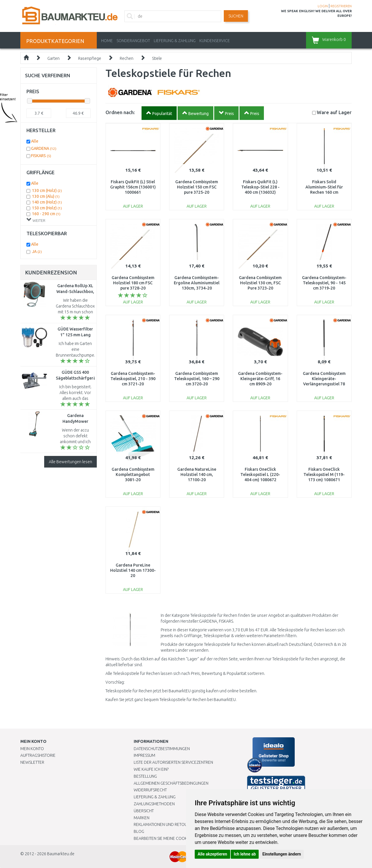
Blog (139, 831)
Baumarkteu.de (61, 854)
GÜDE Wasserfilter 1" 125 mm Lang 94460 (75, 335)
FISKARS (41, 156)
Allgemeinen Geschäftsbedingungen (171, 783)
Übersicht (144, 811)
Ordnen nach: (120, 112)
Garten (53, 58)
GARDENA (44, 148)
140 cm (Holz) (47, 202)
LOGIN (323, 6)
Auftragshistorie (38, 755)
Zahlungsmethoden (154, 804)
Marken (142, 818)
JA (37, 251)
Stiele (157, 58)
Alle (35, 141)
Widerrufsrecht (150, 790)
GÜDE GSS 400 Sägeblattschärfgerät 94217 (77, 378)
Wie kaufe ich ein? (151, 769)
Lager (334, 112)
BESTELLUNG (145, 776)
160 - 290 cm (46, 214)
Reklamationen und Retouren (164, 824)
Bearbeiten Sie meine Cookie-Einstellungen (177, 838)
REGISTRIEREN (341, 6)
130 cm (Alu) (46, 196)
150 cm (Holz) (47, 208)
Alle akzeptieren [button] (212, 854)
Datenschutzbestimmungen (162, 749)
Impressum (144, 755)
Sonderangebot (133, 41)
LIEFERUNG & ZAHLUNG (175, 41)
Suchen (236, 16)
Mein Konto (32, 749)
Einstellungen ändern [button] (282, 854)
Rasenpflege (90, 58)
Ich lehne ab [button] (245, 854)
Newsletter (32, 762)
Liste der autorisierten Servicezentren (173, 762)
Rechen (127, 58)
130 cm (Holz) (47, 191)
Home (107, 41)
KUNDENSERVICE (215, 41)
